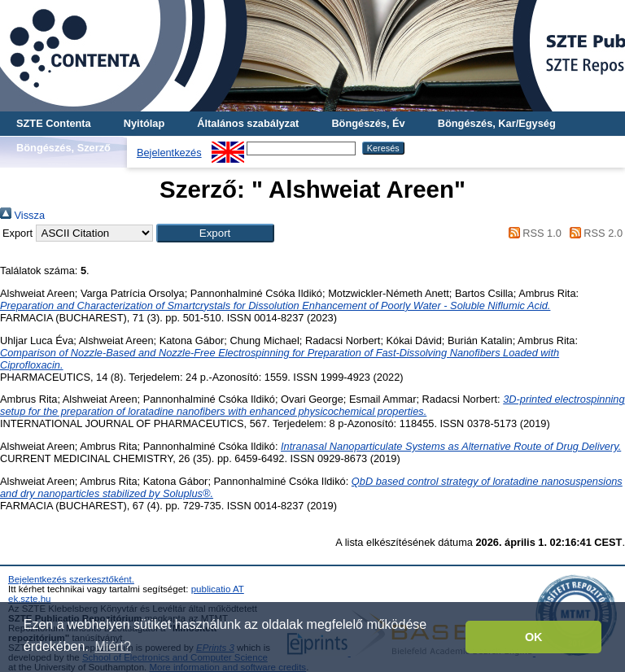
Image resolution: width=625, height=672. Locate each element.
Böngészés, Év (368, 123)
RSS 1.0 (532, 233)
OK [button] (534, 637)
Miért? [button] (113, 646)
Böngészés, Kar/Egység (497, 123)
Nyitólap (144, 123)
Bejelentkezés (169, 153)
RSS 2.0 (593, 233)
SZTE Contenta (54, 123)
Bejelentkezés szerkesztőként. (71, 579)
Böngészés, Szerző (63, 148)
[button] (215, 233)
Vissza (22, 215)
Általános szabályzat (248, 123)
